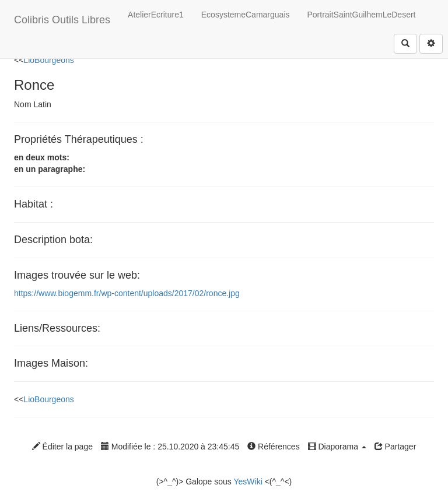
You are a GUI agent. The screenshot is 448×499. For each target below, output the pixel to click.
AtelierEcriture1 (156, 15)
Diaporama (337, 447)
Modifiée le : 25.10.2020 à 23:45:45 (170, 447)
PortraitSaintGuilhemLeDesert (362, 15)
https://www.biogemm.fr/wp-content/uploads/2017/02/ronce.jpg (127, 293)
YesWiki (248, 482)
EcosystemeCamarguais (246, 15)
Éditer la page (62, 447)
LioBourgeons (48, 60)
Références (273, 447)
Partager (395, 447)
